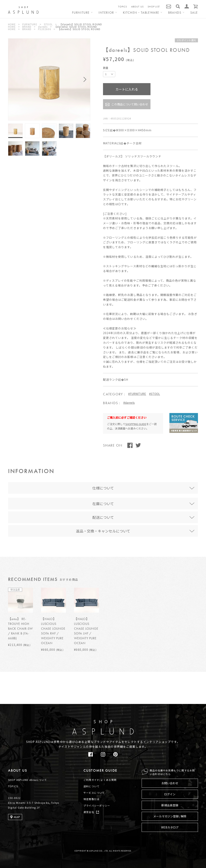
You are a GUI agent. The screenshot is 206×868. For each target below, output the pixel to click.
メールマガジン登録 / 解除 (170, 816)
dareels (43, 27)
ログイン (170, 794)
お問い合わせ (170, 783)
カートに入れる (127, 89)
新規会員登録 (170, 805)
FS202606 (45, 29)
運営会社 (89, 812)
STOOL (48, 24)
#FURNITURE (137, 394)
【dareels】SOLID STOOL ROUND (81, 24)
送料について (91, 786)
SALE (194, 13)
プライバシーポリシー (97, 805)
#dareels (129, 403)
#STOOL (154, 394)
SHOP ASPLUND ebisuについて (27, 780)
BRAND (27, 27)
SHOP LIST (154, 7)
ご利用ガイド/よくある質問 (100, 780)
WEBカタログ (170, 827)
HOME (12, 24)
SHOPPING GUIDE (136, 424)
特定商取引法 (91, 799)
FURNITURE (30, 24)
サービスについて (94, 793)
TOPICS (123, 7)
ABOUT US (138, 7)
